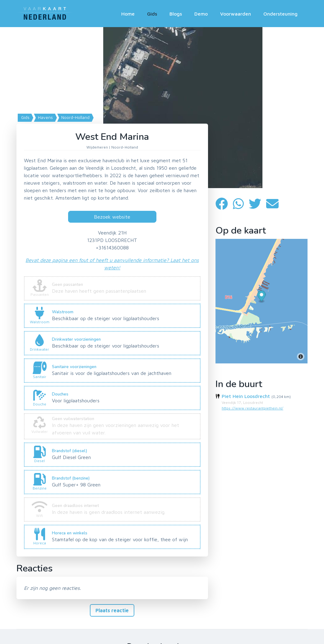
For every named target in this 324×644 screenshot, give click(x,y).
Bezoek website (112, 217)
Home (128, 14)
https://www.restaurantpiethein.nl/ (252, 408)
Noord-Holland (75, 117)
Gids (152, 14)
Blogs (176, 14)
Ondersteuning (280, 14)
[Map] (162, 108)
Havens (45, 117)
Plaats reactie (112, 610)
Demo (201, 14)
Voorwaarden (236, 14)
